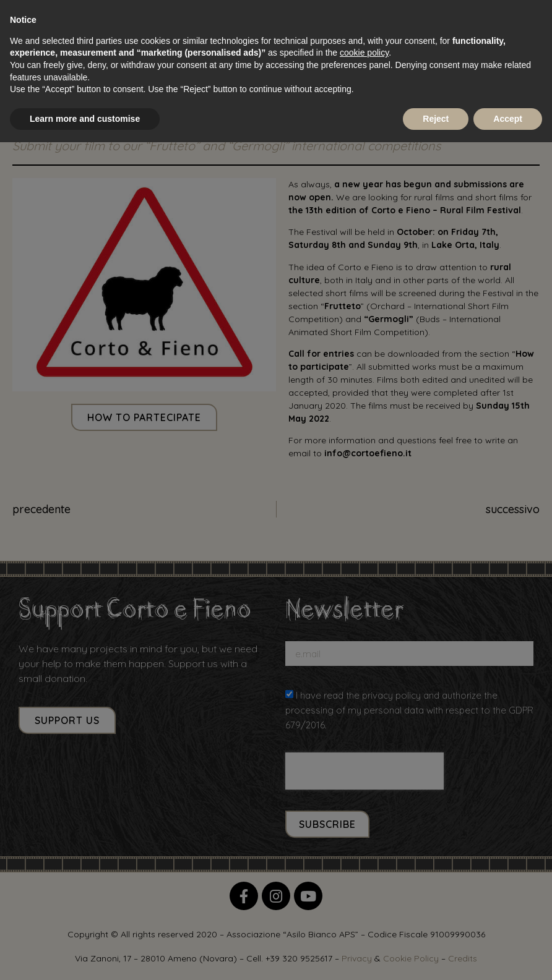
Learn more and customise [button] (85, 119)
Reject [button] (436, 119)
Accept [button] (508, 119)
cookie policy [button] (364, 53)
